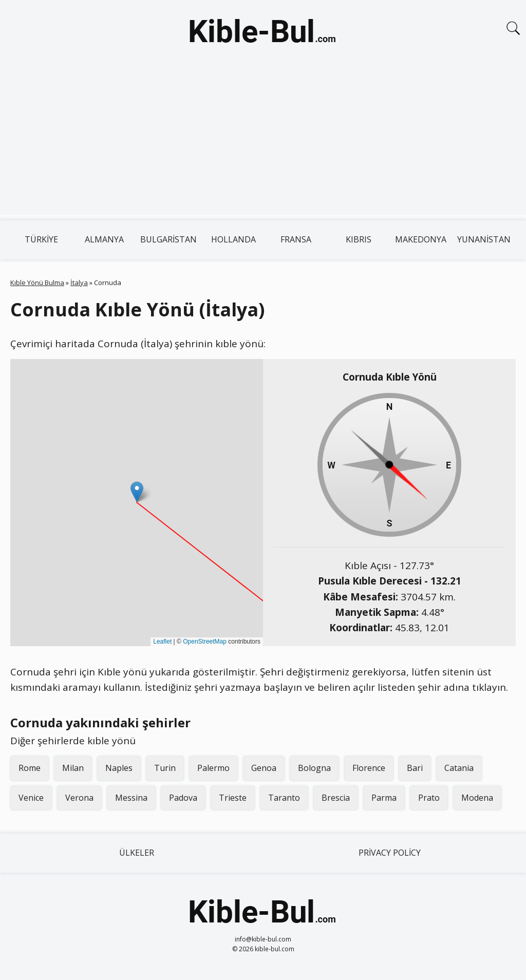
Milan (73, 768)
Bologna (314, 768)
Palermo (213, 768)
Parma (384, 798)
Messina (131, 798)
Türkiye (41, 239)
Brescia (336, 798)
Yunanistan (484, 239)
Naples (119, 768)
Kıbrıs (359, 239)
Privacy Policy (390, 853)
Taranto (284, 798)
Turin (165, 768)
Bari (415, 768)
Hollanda (233, 239)
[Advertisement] (263, 143)
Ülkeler (137, 853)
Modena (477, 798)
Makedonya (421, 239)
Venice (31, 798)
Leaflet (162, 642)
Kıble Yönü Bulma (37, 282)
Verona (79, 798)
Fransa (296, 239)
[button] (137, 492)
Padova (183, 798)
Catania (459, 768)
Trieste (233, 798)
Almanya (104, 239)
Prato (429, 798)
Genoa (264, 768)
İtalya (79, 282)
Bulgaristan (168, 239)
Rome (30, 768)
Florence (369, 768)
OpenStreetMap (205, 642)
